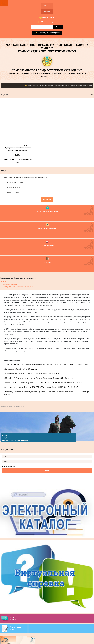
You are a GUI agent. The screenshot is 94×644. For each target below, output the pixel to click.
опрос (52, 628)
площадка (52, 618)
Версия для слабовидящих (50, 33)
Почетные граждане (10, 284)
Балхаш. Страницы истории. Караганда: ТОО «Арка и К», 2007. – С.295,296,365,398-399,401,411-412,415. (44, 383)
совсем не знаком (14, 187)
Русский (47, 11)
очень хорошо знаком (15, 183)
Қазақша (47, 6)
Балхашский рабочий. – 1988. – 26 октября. (21, 369)
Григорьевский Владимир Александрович (18, 287)
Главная (3, 281)
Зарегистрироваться (9, 466)
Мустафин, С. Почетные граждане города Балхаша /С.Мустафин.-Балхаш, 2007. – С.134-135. (39, 378)
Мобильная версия (49, 22)
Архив (91, 94)
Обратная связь (49, 17)
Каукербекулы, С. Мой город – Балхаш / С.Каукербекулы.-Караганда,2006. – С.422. (35, 374)
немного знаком (13, 192)
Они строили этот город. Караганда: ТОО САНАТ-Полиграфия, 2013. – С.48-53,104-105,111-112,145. (42, 387)
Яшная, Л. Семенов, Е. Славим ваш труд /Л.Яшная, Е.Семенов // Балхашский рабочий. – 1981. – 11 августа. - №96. (47, 365)
